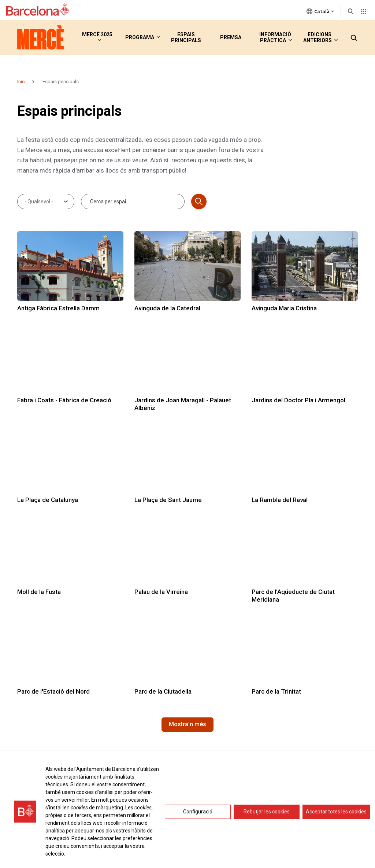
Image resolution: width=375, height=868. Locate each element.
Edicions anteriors (318, 37)
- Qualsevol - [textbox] (39, 202)
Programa (140, 37)
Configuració (198, 812)
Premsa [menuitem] (231, 37)
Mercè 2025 (94, 37)
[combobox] (43, 202)
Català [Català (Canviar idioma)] (320, 13)
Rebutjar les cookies (267, 812)
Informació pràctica (272, 37)
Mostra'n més (187, 724)
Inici (21, 82)
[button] (353, 37)
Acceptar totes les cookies (336, 812)
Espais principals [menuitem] (186, 37)
